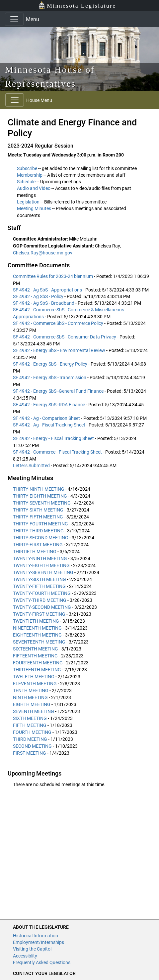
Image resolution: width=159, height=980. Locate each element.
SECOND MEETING (32, 746)
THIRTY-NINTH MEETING (39, 489)
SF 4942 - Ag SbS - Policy (39, 296)
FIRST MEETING (30, 753)
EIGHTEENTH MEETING (38, 635)
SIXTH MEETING (30, 718)
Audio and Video (34, 188)
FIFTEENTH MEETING (35, 656)
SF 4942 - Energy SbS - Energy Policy (51, 364)
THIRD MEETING (30, 739)
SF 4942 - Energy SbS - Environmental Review (60, 350)
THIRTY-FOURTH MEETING (40, 524)
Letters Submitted (32, 466)
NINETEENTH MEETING (38, 628)
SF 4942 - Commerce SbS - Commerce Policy (59, 323)
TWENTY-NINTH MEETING (40, 558)
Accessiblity (25, 956)
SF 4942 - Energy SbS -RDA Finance (49, 405)
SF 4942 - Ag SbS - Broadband (44, 303)
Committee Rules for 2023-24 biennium (53, 276)
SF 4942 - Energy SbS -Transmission (50, 378)
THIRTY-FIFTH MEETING (38, 517)
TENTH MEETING (31, 690)
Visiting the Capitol (32, 949)
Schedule (26, 182)
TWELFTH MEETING (34, 677)
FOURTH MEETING (33, 732)
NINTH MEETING (31, 697)
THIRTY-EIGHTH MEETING (40, 496)
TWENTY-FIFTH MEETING (39, 586)
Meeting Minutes (34, 208)
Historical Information (36, 936)
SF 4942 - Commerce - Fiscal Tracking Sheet (58, 452)
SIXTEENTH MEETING (36, 649)
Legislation (28, 202)
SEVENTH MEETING (34, 711)
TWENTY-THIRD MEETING (40, 600)
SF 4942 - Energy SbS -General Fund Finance (59, 391)
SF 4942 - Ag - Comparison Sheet (47, 418)
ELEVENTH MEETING (35, 684)
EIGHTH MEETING (32, 704)
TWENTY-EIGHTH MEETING (41, 565)
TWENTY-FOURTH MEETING (42, 593)
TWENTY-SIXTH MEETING (40, 579)
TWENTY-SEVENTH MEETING (43, 572)
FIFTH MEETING (30, 725)
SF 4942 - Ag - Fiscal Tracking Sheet (50, 425)
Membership (30, 175)
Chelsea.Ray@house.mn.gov (43, 253)
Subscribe (27, 168)
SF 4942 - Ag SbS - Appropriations (48, 290)
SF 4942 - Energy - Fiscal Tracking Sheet (54, 438)
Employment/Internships (39, 942)
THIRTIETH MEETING (35, 552)
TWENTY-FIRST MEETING (40, 614)
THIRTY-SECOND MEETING (41, 538)
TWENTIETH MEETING (37, 621)
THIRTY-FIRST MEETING (38, 545)
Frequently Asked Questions (42, 962)
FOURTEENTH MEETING (38, 663)
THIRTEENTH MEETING (38, 670)
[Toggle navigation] (14, 19)
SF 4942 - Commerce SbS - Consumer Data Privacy (65, 337)
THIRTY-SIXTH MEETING (38, 510)
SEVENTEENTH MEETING (39, 642)
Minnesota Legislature (77, 5)
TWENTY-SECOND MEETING (42, 607)
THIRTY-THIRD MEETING (38, 531)
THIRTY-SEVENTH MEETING (42, 503)
